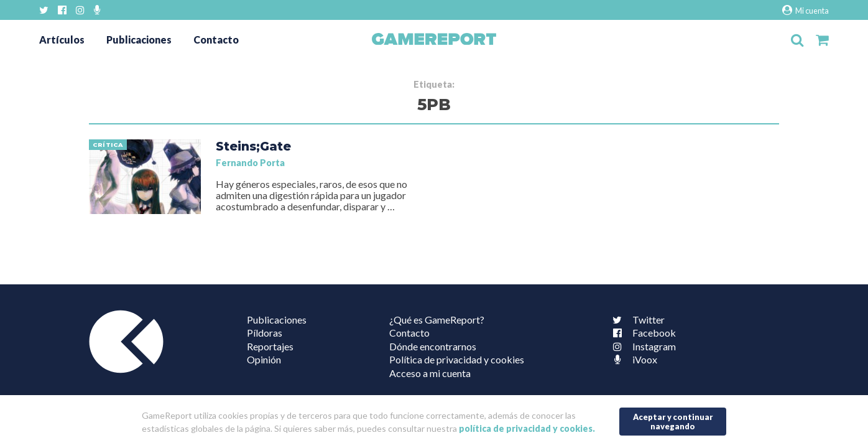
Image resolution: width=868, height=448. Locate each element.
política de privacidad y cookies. (527, 428)
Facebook (642, 333)
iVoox (632, 359)
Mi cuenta (806, 10)
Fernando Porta (250, 163)
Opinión (264, 359)
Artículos (62, 40)
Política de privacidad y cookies (457, 359)
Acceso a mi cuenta (430, 373)
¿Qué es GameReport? (437, 320)
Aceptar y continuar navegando (673, 422)
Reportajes (270, 346)
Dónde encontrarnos (433, 346)
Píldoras (265, 333)
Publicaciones (139, 40)
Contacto (216, 40)
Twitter (636, 320)
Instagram (642, 346)
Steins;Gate (253, 146)
